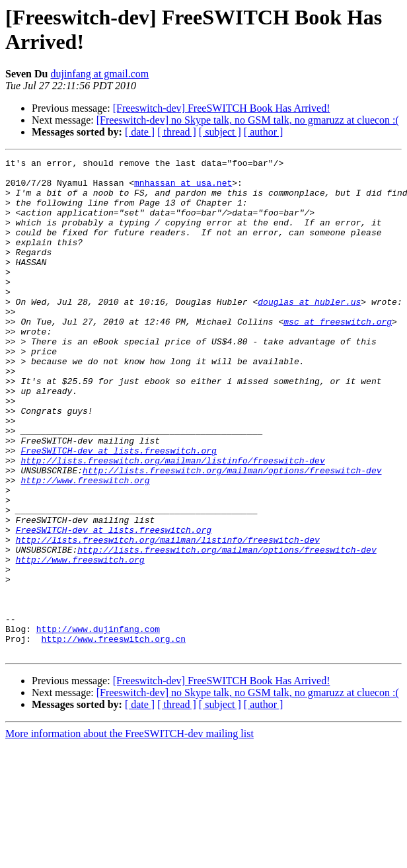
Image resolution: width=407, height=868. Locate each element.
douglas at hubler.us (309, 331)
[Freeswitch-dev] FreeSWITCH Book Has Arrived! (222, 108)
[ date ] (140, 132)
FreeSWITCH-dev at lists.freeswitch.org (118, 510)
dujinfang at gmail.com (99, 74)
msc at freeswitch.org (338, 355)
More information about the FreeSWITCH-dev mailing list (129, 833)
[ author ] (264, 132)
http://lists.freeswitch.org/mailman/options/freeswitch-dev (232, 533)
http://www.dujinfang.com (98, 724)
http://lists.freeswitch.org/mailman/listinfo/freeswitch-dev (172, 522)
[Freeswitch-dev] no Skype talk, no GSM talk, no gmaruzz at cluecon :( (248, 120)
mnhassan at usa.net (183, 188)
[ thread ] (177, 132)
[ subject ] (220, 132)
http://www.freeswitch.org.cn (114, 736)
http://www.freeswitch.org (85, 545)
